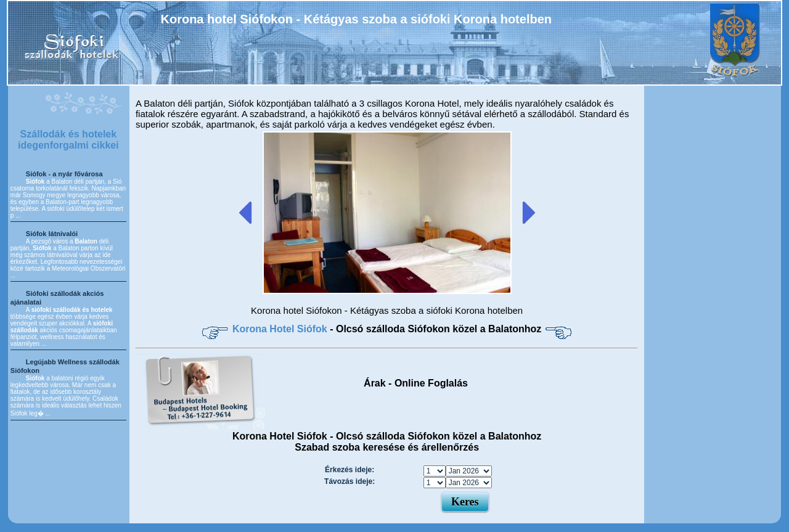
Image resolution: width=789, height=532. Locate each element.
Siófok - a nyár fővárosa (64, 174)
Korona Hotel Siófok (281, 329)
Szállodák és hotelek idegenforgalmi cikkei (68, 140)
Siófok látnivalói (52, 234)
